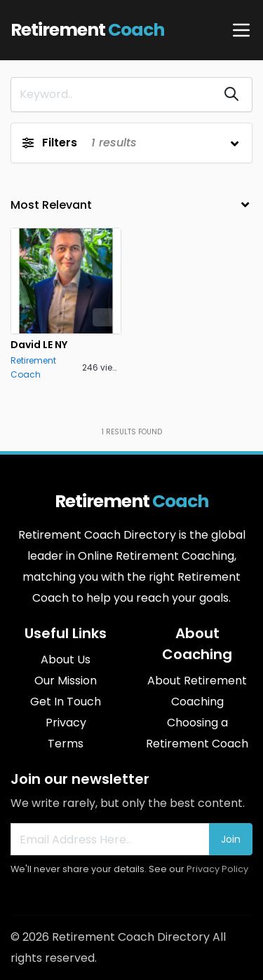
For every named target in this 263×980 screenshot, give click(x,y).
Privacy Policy (217, 869)
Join (231, 839)
